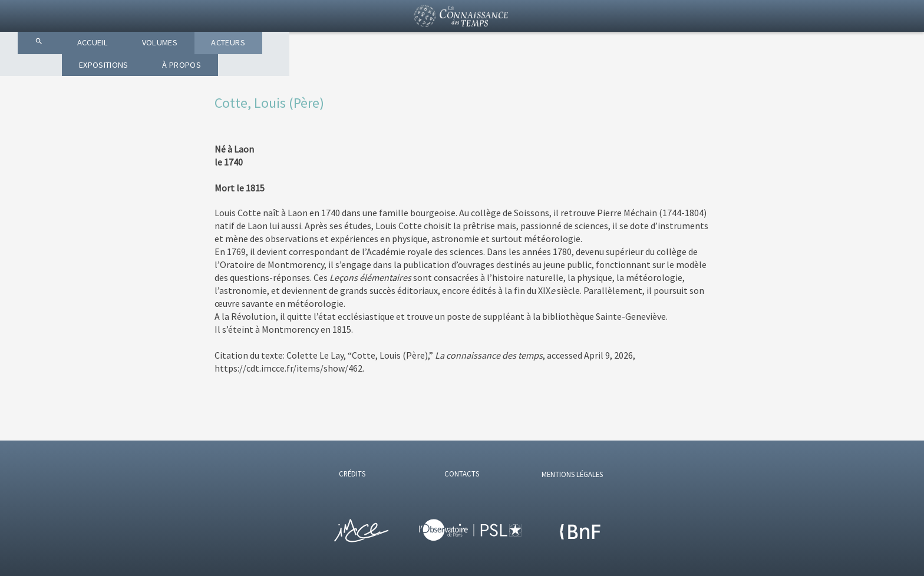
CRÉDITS (352, 474)
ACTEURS (473, 71)
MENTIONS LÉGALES (572, 474)
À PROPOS (649, 71)
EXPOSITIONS (559, 71)
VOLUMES (395, 71)
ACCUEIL (318, 71)
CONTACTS (462, 474)
